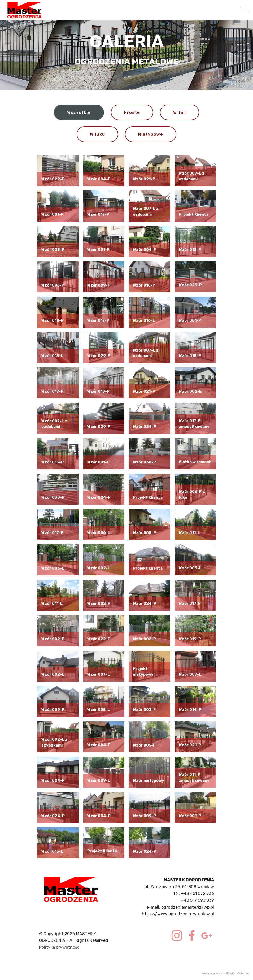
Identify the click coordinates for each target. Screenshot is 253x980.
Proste (132, 112)
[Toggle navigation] (245, 9)
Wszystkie (79, 112)
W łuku (97, 134)
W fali (180, 112)
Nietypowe (151, 134)
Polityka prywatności (60, 948)
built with (229, 974)
